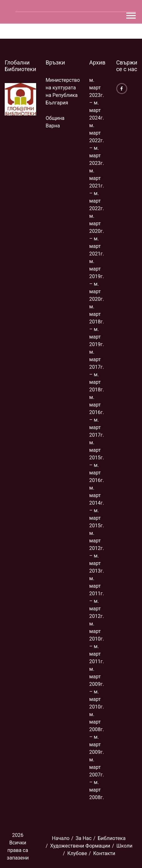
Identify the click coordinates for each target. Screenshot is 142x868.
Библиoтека (112, 838)
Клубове (77, 853)
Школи (124, 846)
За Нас (84, 838)
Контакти (104, 853)
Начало (61, 838)
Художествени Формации (80, 846)
